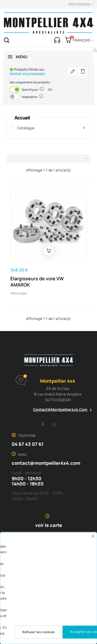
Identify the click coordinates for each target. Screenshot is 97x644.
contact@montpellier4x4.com (60, 409)
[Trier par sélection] (48, 159)
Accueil (22, 118)
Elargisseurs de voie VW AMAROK (37, 282)
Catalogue (26, 128)
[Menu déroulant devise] (82, 40)
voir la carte (49, 525)
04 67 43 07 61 (28, 444)
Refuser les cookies (39, 632)
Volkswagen (19, 293)
